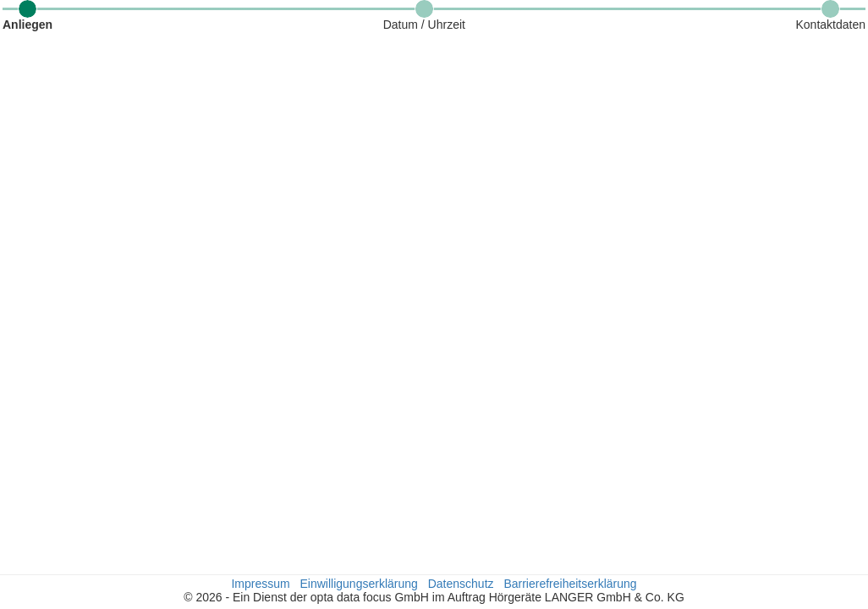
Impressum (260, 584)
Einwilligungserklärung (359, 584)
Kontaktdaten (830, 25)
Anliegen (27, 25)
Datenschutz (461, 584)
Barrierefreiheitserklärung (570, 584)
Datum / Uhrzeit (424, 25)
